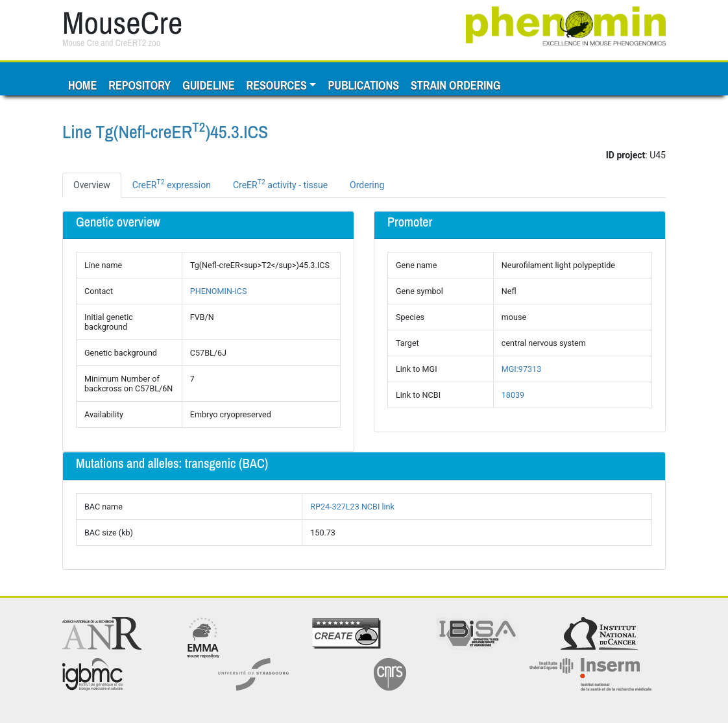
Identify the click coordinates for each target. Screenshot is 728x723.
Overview (92, 185)
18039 (513, 395)
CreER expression (172, 184)
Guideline (208, 85)
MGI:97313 (521, 369)
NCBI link (378, 507)
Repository (140, 85)
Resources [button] (276, 85)
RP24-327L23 (335, 507)
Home (82, 85)
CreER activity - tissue (280, 184)
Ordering (367, 185)
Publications (363, 85)
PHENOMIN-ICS (219, 291)
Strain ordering (455, 85)
